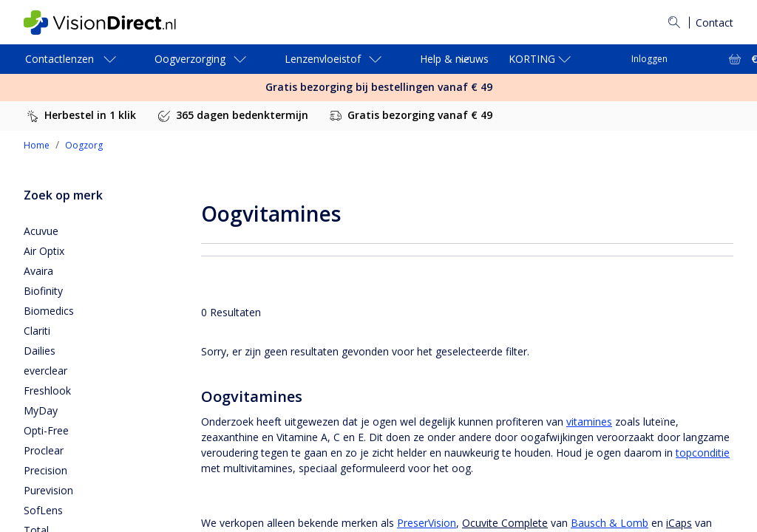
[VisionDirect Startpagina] (112, 23)
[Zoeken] (674, 22)
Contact (714, 23)
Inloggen (649, 59)
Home (37, 145)
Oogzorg (84, 145)
